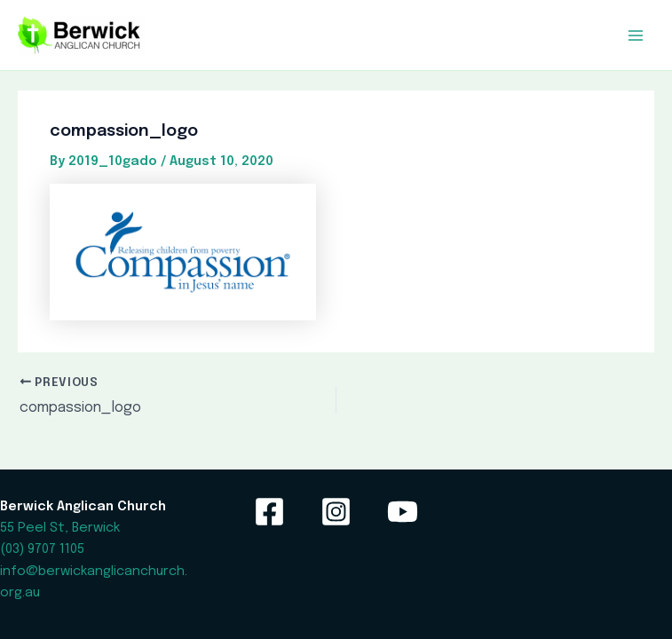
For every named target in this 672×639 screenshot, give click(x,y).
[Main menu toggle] (636, 35)
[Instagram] (336, 512)
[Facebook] (269, 512)
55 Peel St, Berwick (60, 528)
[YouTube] (403, 512)
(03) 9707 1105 (42, 549)
